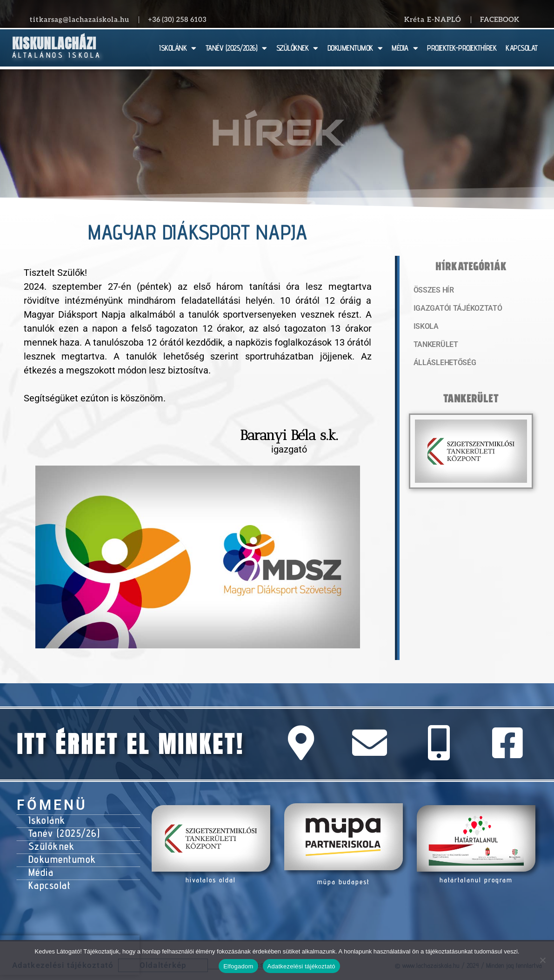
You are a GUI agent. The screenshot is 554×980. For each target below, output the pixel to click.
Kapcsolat (48, 877)
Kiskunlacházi (54, 43)
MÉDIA (405, 48)
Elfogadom (238, 966)
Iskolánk (45, 819)
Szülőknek (50, 842)
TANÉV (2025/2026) (236, 48)
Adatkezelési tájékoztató (301, 966)
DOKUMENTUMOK (355, 48)
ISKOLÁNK (178, 48)
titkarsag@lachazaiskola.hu (80, 20)
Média (40, 866)
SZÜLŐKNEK (297, 48)
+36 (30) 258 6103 (177, 20)
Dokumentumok (59, 854)
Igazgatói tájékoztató (455, 309)
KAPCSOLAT (522, 48)
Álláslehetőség (443, 365)
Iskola (425, 328)
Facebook (500, 20)
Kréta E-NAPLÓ (433, 20)
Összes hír (433, 291)
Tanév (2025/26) (62, 831)
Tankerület (435, 347)
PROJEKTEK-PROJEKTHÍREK (462, 48)
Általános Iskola (57, 55)
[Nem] (542, 960)
